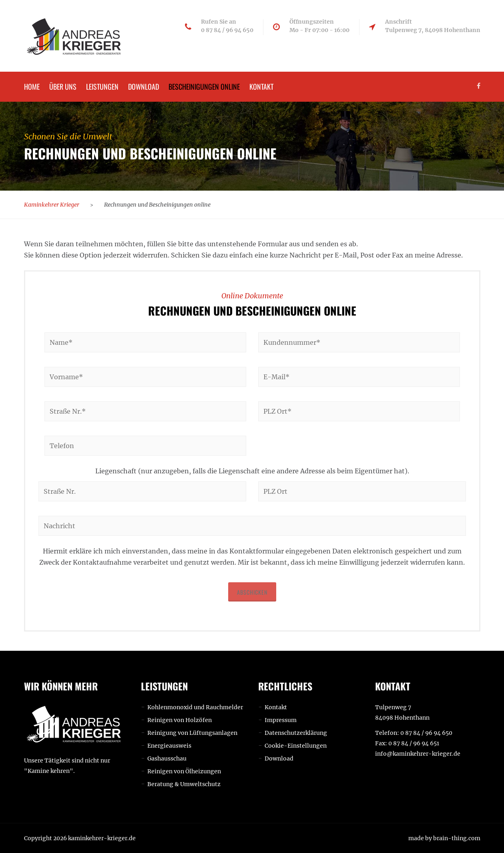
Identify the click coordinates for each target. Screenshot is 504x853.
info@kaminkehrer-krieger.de (418, 754)
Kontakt (261, 87)
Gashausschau (167, 758)
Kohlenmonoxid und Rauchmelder (195, 707)
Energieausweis (169, 746)
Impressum (281, 720)
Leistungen (102, 87)
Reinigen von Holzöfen (180, 720)
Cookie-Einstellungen (296, 746)
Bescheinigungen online (204, 87)
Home (32, 87)
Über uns (63, 87)
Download (144, 87)
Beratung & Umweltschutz (184, 784)
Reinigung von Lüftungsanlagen (192, 733)
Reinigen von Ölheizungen (184, 771)
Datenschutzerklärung (296, 733)
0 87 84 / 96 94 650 (426, 733)
